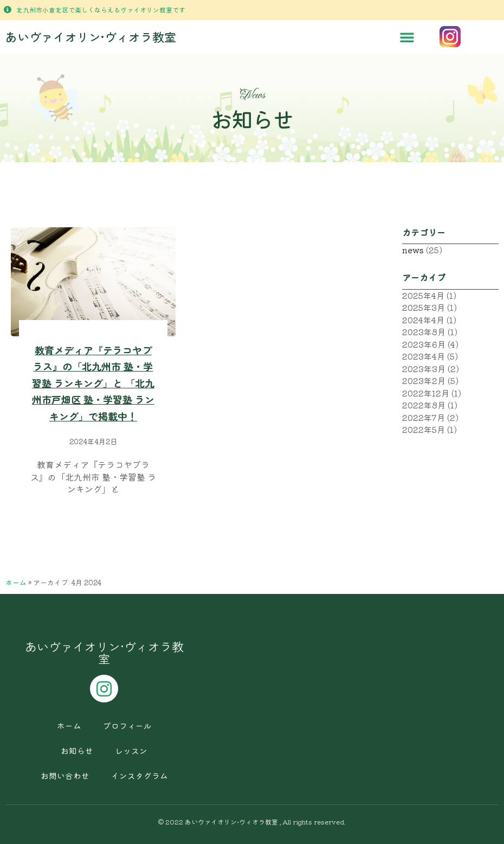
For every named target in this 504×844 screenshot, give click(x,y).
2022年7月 (424, 417)
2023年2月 (424, 381)
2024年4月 (423, 320)
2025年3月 (424, 307)
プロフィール (127, 725)
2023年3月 (424, 369)
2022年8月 (424, 405)
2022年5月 (424, 429)
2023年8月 (424, 332)
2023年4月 (424, 356)
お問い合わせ (65, 775)
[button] (407, 37)
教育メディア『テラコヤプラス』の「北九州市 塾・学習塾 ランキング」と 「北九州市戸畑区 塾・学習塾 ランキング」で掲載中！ (93, 383)
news (413, 250)
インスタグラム (140, 775)
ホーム (16, 582)
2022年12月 (426, 393)
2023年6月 (424, 344)
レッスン (131, 750)
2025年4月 (423, 295)
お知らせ (77, 750)
